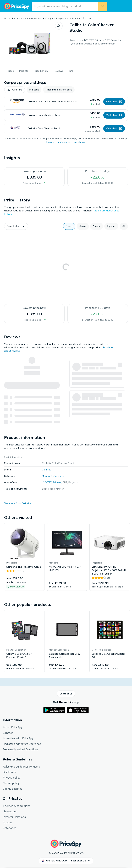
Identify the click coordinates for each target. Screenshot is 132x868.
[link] (24, 557)
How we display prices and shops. (66, 142)
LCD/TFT (47, 482)
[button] (15, 90)
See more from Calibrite (18, 503)
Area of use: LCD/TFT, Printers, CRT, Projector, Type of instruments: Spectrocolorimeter (96, 42)
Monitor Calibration (82, 18)
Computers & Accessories (28, 18)
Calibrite (47, 470)
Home (7, 18)
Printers (57, 482)
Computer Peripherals (57, 18)
